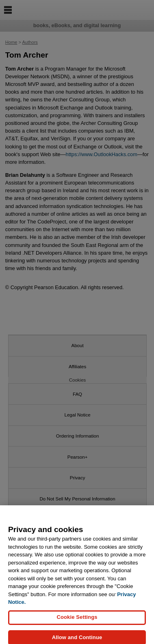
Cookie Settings (77, 621)
